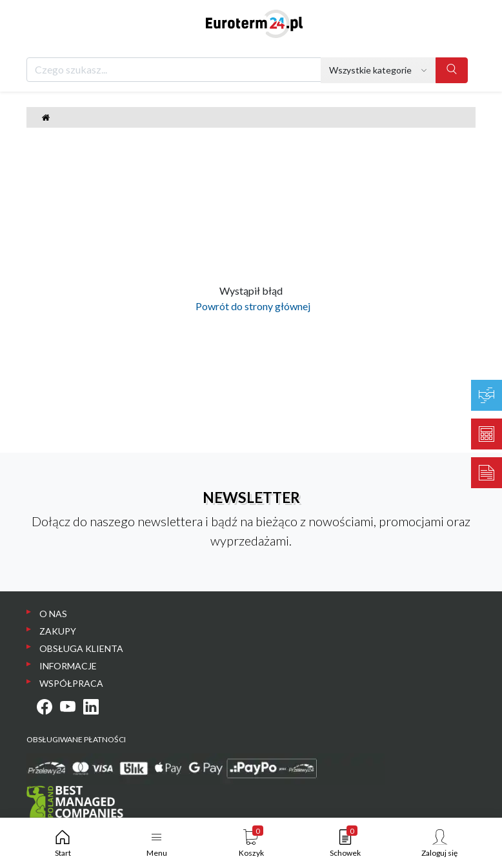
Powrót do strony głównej (251, 306)
